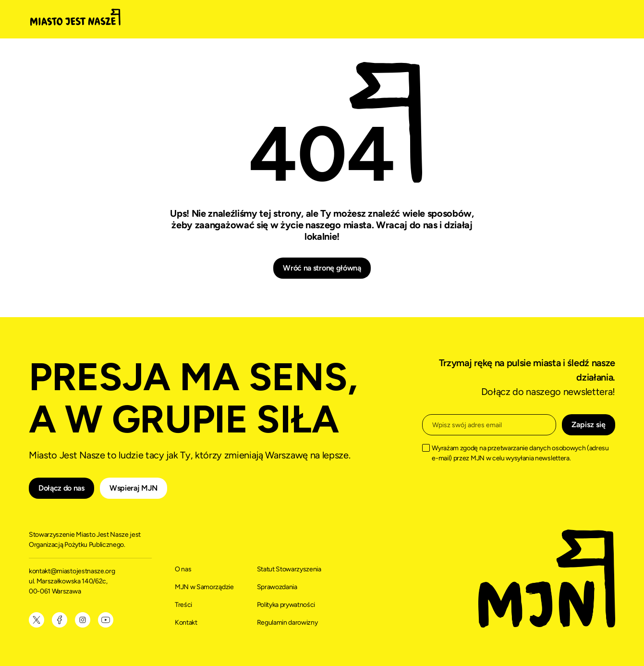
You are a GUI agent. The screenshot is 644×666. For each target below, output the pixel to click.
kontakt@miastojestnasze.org (73, 571)
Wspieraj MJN (134, 488)
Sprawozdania (277, 587)
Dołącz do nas (61, 488)
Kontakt (186, 623)
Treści (183, 605)
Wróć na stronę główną (322, 268)
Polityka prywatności (286, 605)
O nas (183, 569)
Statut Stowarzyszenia (289, 569)
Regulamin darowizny (287, 623)
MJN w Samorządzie (204, 587)
